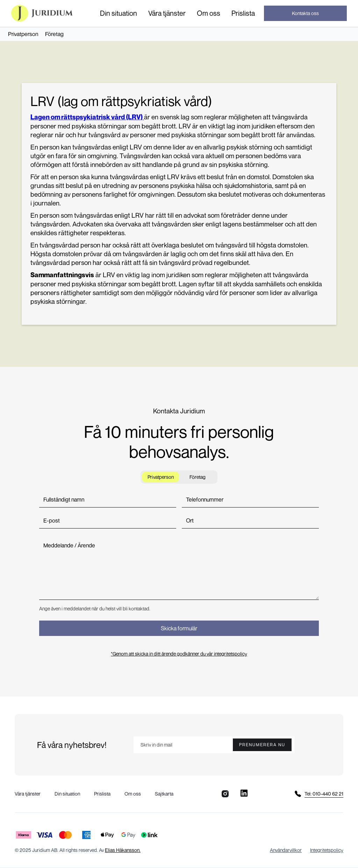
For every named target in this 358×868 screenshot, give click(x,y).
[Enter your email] (214, 745)
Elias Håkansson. (123, 850)
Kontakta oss (305, 13)
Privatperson (23, 34)
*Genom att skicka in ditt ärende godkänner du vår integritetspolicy (179, 654)
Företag (54, 34)
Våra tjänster (167, 13)
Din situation (119, 13)
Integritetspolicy (327, 850)
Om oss (209, 13)
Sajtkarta (164, 794)
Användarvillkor (286, 850)
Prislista (243, 13)
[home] (42, 13)
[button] (119, 13)
